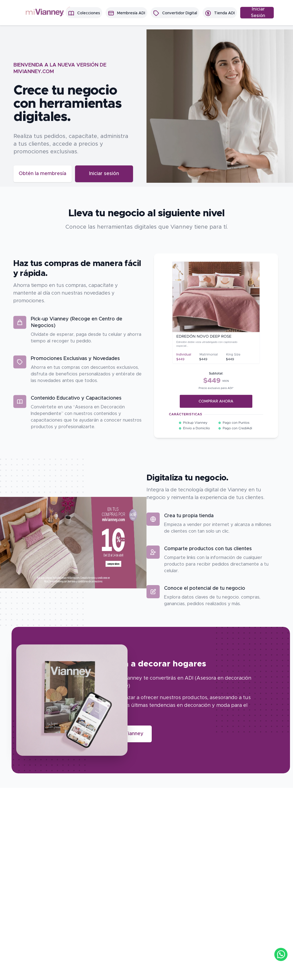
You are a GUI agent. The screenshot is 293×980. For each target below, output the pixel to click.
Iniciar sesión (100, 173)
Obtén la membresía (42, 173)
